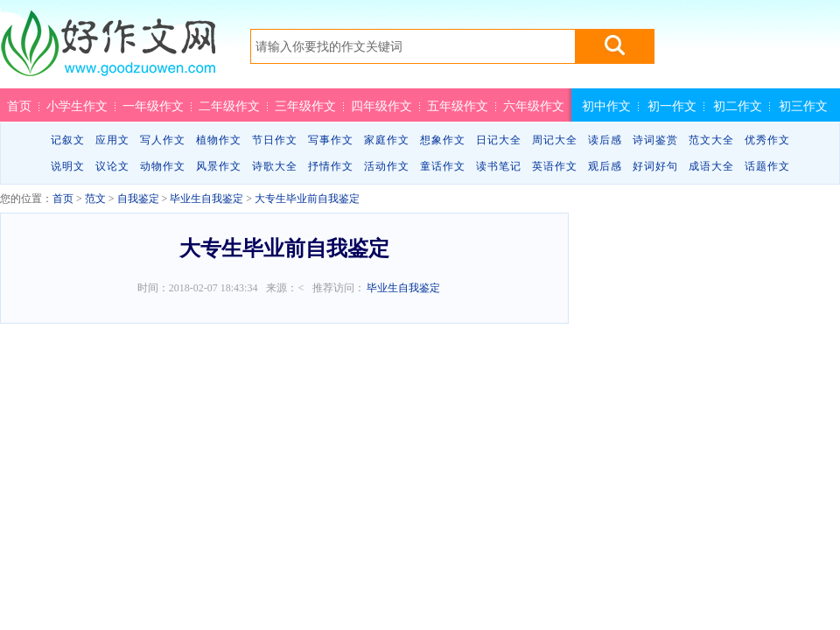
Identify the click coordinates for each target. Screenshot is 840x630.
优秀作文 (767, 140)
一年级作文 (153, 106)
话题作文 (767, 166)
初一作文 (672, 106)
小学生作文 (77, 106)
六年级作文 (534, 106)
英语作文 (555, 166)
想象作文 (443, 140)
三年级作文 (305, 106)
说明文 (68, 166)
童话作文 (443, 166)
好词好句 (655, 166)
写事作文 (331, 140)
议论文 (112, 166)
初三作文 (803, 106)
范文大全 (711, 140)
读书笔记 (499, 166)
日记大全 (499, 140)
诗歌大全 (275, 166)
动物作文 (163, 166)
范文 (95, 199)
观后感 (605, 166)
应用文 (112, 140)
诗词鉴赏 (655, 140)
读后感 (605, 140)
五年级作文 (458, 106)
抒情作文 (331, 166)
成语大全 (711, 166)
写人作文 (163, 140)
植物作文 (219, 140)
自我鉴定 (138, 199)
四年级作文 (381, 106)
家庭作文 (387, 140)
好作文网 (108, 50)
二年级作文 (229, 106)
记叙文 (68, 140)
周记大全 (555, 140)
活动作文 (387, 166)
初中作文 (606, 106)
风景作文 (219, 166)
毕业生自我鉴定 (206, 199)
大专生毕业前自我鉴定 (307, 199)
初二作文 (738, 106)
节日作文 (275, 140)
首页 (19, 106)
